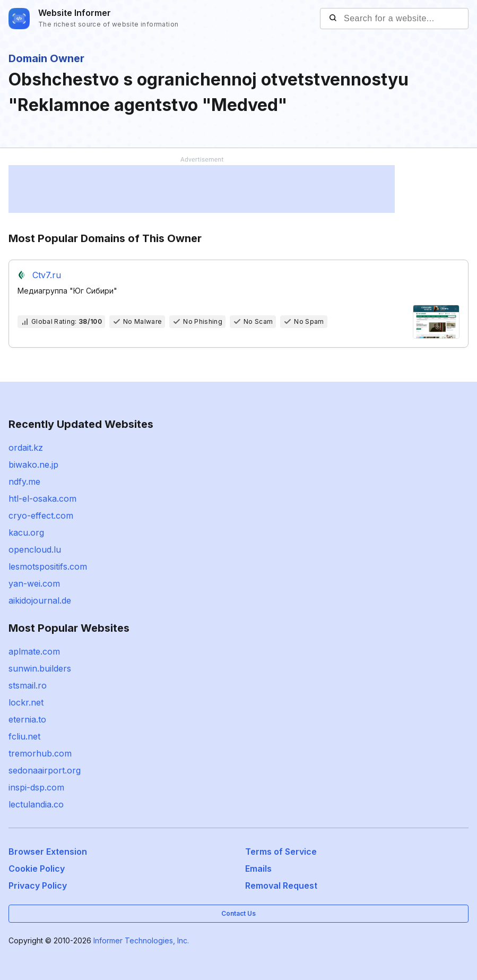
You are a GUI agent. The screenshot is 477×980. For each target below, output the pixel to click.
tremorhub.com (40, 753)
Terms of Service (281, 852)
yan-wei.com (34, 583)
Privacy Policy (38, 886)
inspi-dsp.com (36, 787)
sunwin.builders (40, 668)
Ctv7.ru (47, 275)
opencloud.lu (35, 549)
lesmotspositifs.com (48, 566)
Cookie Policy (37, 869)
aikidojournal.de (40, 600)
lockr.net (26, 702)
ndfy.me (24, 482)
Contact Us (238, 913)
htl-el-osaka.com (42, 498)
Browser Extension (48, 852)
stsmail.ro (28, 685)
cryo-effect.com (41, 515)
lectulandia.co (36, 804)
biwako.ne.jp (33, 465)
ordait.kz (26, 448)
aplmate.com (34, 651)
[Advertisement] (202, 189)
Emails (258, 869)
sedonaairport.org (45, 770)
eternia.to (27, 719)
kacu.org (26, 532)
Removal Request (281, 886)
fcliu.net (24, 736)
